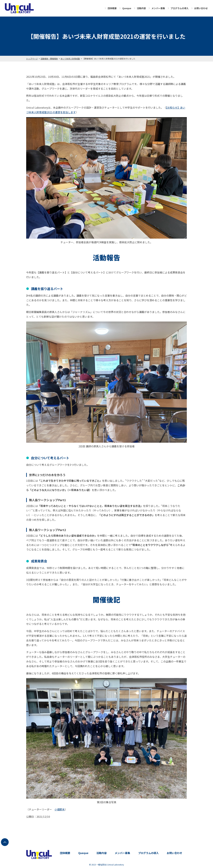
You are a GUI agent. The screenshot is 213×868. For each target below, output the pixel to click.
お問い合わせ (201, 8)
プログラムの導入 (180, 8)
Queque (127, 8)
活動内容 (141, 8)
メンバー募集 (158, 8)
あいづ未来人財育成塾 (70, 59)
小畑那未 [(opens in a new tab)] (60, 809)
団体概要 (112, 8)
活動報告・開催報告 (49, 59)
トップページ (32, 59)
